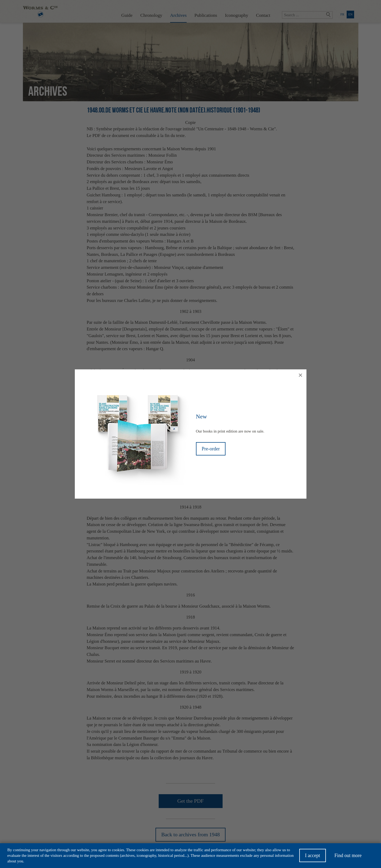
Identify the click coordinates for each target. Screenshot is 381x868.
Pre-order (211, 449)
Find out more (348, 857)
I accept (313, 857)
